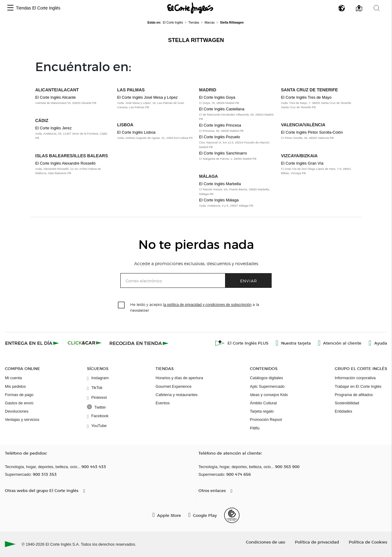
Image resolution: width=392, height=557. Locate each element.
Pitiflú (255, 428)
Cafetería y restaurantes (177, 395)
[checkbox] (122, 305)
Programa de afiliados (354, 395)
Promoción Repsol (266, 420)
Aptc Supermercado (267, 386)
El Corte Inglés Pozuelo (220, 137)
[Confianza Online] (232, 515)
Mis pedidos (15, 386)
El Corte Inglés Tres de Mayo (306, 97)
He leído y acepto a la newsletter (195, 307)
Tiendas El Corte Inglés (38, 8)
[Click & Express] (33, 343)
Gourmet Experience (173, 386)
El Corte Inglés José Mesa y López (148, 97)
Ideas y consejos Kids (269, 395)
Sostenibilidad (347, 403)
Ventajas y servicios (22, 420)
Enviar (249, 281)
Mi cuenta (13, 378)
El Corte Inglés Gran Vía (302, 163)
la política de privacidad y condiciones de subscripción (207, 305)
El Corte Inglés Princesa (220, 125)
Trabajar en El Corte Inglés (358, 386)
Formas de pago (19, 395)
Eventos (163, 403)
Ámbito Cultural (263, 403)
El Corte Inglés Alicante (55, 97)
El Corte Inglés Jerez (53, 128)
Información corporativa (355, 378)
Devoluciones (17, 411)
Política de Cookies (368, 542)
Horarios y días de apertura (179, 378)
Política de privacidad (317, 542)
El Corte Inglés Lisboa (136, 132)
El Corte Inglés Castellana (222, 109)
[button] (10, 8)
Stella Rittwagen (196, 40)
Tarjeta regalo (262, 411)
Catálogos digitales (266, 378)
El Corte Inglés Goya (217, 97)
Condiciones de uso (266, 542)
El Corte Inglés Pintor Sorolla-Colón (312, 132)
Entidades (343, 411)
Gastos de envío (19, 403)
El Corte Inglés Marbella (220, 184)
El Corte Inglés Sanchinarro (223, 153)
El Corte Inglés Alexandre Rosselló (65, 163)
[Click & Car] (85, 343)
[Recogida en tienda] (139, 343)
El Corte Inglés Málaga (219, 200)
